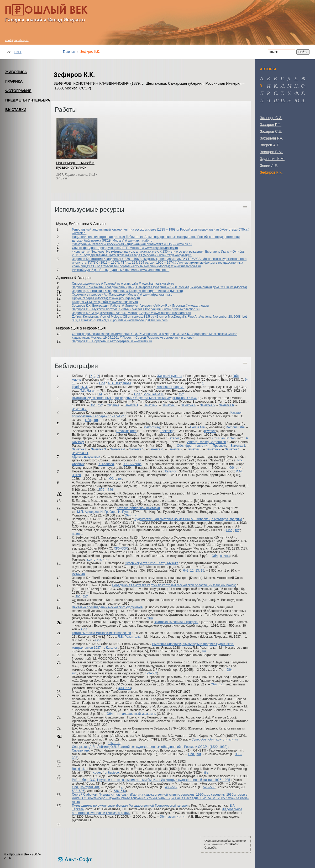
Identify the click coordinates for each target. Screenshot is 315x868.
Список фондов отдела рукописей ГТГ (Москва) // (108, 248)
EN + (18, 52)
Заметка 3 (169, 405)
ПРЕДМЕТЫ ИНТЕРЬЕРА (28, 100)
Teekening (167, 431)
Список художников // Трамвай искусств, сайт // (107, 284)
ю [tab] (297, 101)
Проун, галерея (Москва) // (92, 298)
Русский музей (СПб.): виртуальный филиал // (106, 270)
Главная (69, 52)
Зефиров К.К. (271, 172)
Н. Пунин (125, 512)
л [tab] (282, 86)
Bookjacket (80, 769)
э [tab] (289, 101)
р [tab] (268, 93)
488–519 (171, 787)
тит (181, 394)
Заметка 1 (131, 405)
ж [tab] (303, 79)
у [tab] (289, 93)
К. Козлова (106, 464)
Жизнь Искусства (170, 376)
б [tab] (268, 79)
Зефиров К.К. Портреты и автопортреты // (103, 341)
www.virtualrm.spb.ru (155, 270)
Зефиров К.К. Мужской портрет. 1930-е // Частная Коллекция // (118, 309)
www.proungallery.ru (126, 298)
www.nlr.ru (79, 233)
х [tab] (303, 93)
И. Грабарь (109, 512)
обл (211, 739)
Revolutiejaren (126, 431)
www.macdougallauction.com (147, 320)
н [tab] (296, 86)
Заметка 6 (227, 405)
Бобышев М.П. (153, 394)
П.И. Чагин (88, 391)
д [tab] (289, 79)
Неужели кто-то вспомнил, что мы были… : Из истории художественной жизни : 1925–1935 (164, 780)
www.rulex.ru (143, 341)
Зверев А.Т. (270, 145)
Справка (113, 405)
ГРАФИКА (14, 81)
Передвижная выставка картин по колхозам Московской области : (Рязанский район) (174, 585)
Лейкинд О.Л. (107, 747)
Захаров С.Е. (271, 131)
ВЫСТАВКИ (16, 110)
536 (116, 791)
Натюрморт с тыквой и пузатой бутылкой (75, 165)
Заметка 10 (233, 449)
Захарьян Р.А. (272, 138)
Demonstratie (235, 427)
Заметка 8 (194, 449)
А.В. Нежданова (119, 383)
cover (97, 773)
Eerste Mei (198, 427)
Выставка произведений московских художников (107, 607)
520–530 (209, 787)
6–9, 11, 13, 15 (194, 571)
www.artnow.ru (198, 306)
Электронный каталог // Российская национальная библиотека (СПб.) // (125, 244)
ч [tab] (269, 101)
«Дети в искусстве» (86, 457)
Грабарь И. (80, 387)
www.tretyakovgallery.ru (161, 248)
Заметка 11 (80, 453)
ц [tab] (262, 101)
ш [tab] (276, 101)
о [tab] (303, 86)
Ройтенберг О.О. (84, 780)
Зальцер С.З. (271, 118)
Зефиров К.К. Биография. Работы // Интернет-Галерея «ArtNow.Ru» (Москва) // (130, 306)
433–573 (125, 688)
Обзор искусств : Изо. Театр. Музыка (151, 563)
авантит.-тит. (177, 817)
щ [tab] (283, 101)
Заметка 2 (150, 405)
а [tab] (262, 79)
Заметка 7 (79, 409)
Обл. (138, 394)
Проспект (220, 446)
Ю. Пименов (132, 464)
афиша (77, 534)
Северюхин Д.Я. (84, 747)
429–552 (151, 673)
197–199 (114, 743)
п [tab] (262, 93)
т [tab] (282, 93)
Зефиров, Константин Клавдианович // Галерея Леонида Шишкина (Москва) (127, 291)
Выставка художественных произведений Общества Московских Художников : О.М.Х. (135, 398)
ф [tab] (296, 93)
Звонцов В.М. (271, 152)
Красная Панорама (170, 387)
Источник (79, 574)
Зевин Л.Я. (269, 166)
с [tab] (275, 93)
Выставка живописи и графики (176, 622)
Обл (102, 383)
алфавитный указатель (139, 714)
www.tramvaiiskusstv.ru (158, 284)
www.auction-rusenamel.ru (172, 313)
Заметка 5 (207, 405)
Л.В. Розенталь (129, 637)
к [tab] (275, 86)
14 (100, 394)
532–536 (78, 791)
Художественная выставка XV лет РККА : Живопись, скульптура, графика (188, 519)
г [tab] (282, 79)
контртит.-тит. (90, 787)
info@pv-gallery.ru (17, 40)
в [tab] (275, 79)
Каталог (174, 438)
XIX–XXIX (121, 549)
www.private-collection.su (182, 309)
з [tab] (261, 86)
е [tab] (296, 79)
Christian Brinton (224, 438)
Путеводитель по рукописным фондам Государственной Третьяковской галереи (130, 806)
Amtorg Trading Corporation (207, 442)
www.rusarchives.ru (187, 266)
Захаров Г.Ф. (271, 125)
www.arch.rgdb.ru (140, 241)
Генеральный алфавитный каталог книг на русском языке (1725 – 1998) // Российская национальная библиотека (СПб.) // (161, 230)
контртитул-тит (98, 560)
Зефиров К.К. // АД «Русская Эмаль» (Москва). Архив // (113, 313)
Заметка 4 (188, 405)
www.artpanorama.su (158, 295)
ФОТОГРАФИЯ (18, 91)
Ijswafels (210, 431)
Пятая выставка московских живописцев (101, 633)
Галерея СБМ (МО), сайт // (92, 302)
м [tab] (289, 86)
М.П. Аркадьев (88, 512)
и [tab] (269, 86)
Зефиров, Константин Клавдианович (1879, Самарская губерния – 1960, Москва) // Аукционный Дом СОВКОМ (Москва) (159, 287)
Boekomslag (151, 427)
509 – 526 (106, 490)
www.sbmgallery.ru (125, 302)
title (206, 773)
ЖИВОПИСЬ (16, 72)
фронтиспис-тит (197, 446)
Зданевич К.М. (272, 159)
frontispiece (111, 773)
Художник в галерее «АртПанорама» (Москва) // (107, 295)
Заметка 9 (213, 449)
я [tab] (303, 101)
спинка (225, 556)
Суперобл (199, 739)
